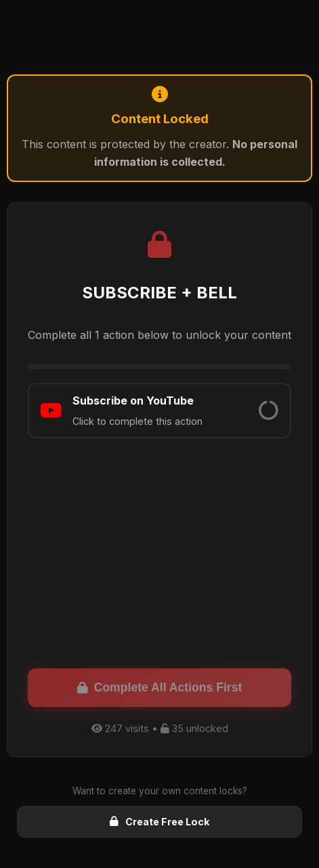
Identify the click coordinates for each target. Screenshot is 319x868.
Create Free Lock (159, 822)
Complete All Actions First (160, 687)
